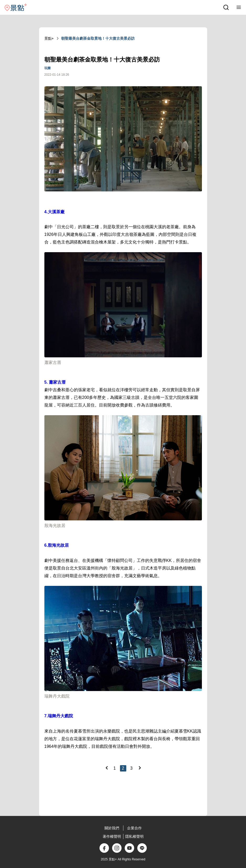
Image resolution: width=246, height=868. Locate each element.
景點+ (49, 38)
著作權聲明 (112, 836)
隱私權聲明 (134, 836)
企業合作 (134, 828)
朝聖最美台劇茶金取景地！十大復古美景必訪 (98, 38)
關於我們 (112, 828)
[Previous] (107, 768)
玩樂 (48, 68)
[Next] (140, 768)
